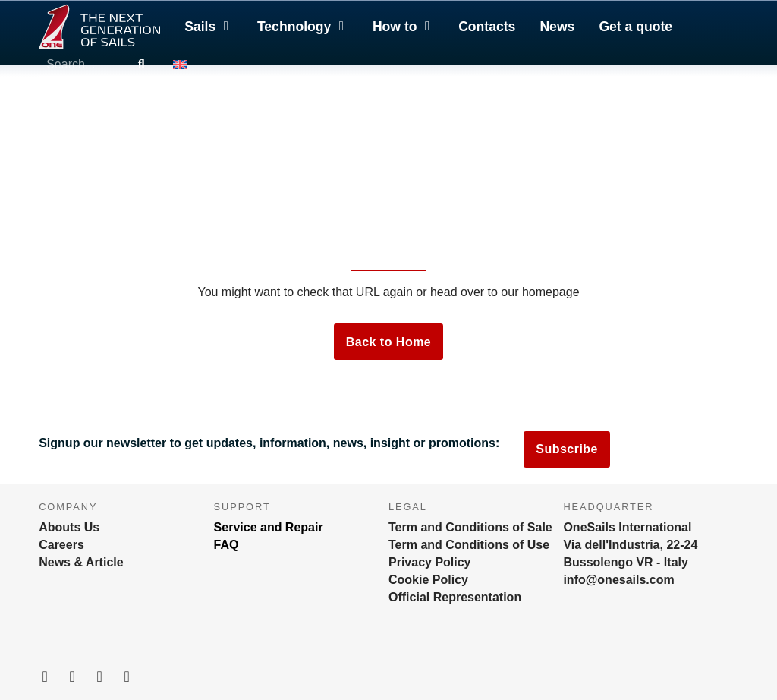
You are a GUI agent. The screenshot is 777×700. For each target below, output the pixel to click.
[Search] (141, 65)
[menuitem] (187, 65)
